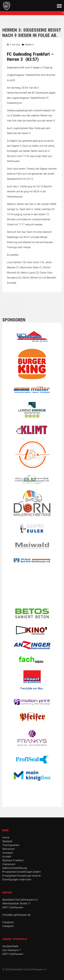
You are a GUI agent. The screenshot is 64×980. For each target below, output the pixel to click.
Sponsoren (8, 849)
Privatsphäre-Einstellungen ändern (22, 872)
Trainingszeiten (11, 845)
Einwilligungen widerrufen (17, 879)
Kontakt (7, 857)
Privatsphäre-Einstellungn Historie (21, 876)
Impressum (9, 864)
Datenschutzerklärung (15, 868)
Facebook (8, 922)
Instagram (8, 926)
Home (6, 837)
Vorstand (7, 853)
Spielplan (7, 841)
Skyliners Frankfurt (13, 860)
